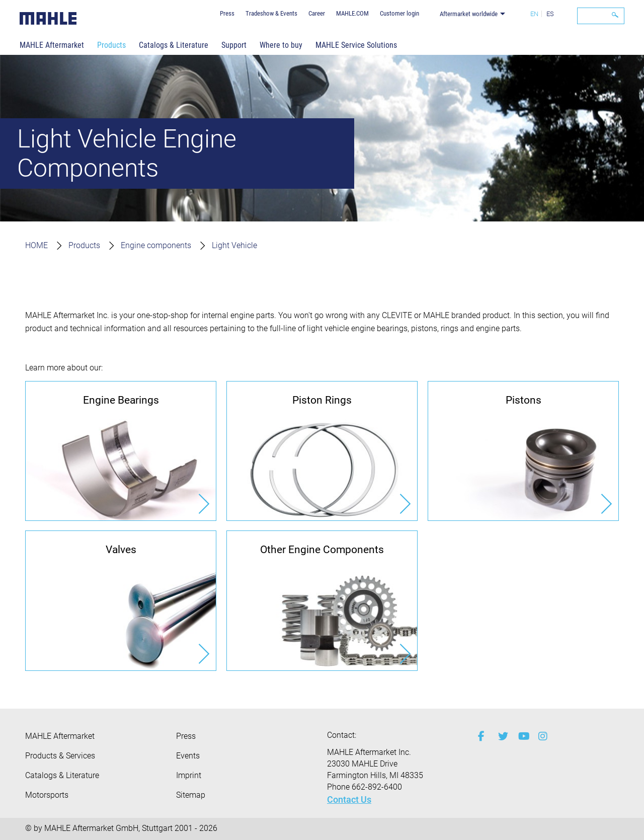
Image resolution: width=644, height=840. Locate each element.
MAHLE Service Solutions (356, 45)
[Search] (601, 16)
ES (550, 14)
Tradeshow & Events (271, 13)
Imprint (189, 775)
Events (188, 756)
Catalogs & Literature (174, 45)
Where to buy (281, 45)
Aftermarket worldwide (469, 14)
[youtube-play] (521, 736)
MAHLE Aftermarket (52, 45)
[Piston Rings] (322, 451)
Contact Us (349, 799)
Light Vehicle (234, 245)
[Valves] (121, 600)
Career (317, 13)
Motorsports (47, 795)
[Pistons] (523, 451)
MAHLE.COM (352, 13)
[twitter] (501, 736)
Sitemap (191, 795)
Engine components (156, 245)
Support (234, 45)
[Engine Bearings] (121, 451)
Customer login (399, 13)
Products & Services (60, 756)
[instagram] (541, 736)
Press (227, 13)
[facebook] (480, 736)
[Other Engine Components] (322, 600)
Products (111, 45)
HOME (36, 245)
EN (534, 14)
